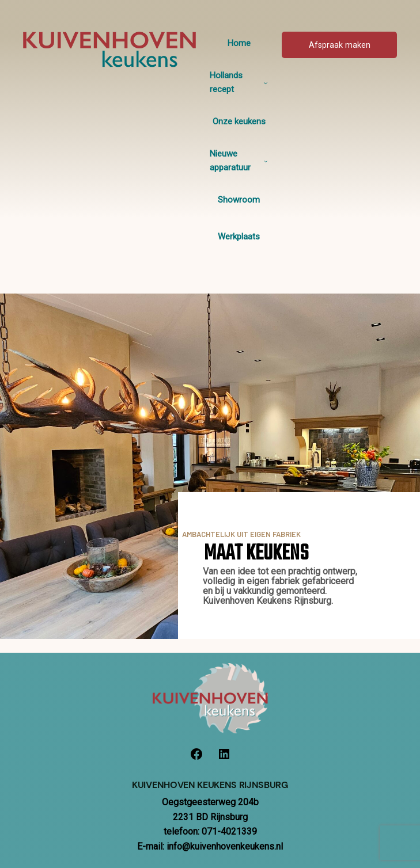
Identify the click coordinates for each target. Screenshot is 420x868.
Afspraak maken (340, 45)
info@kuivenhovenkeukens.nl (225, 846)
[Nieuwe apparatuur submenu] (266, 161)
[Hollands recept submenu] (266, 83)
